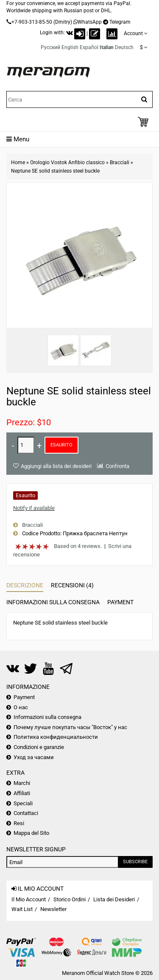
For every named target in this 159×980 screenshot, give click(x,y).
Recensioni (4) (72, 585)
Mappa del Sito (31, 833)
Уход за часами (34, 757)
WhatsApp (90, 22)
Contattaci (26, 813)
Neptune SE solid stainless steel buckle (55, 171)
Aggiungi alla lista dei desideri (56, 466)
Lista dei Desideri (114, 899)
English (70, 47)
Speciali (23, 803)
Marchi (22, 783)
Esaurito (61, 445)
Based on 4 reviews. (78, 546)
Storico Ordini (70, 899)
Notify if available (34, 508)
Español (89, 47)
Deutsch (124, 47)
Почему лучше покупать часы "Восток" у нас (70, 727)
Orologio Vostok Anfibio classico (67, 162)
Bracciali (120, 162)
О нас (21, 707)
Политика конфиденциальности (56, 737)
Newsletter (53, 909)
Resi (19, 823)
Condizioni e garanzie (39, 747)
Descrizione (25, 585)
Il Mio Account (29, 899)
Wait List (22, 909)
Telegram (120, 22)
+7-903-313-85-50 (32, 22)
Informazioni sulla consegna (53, 602)
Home (18, 162)
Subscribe (135, 862)
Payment (120, 602)
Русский (50, 47)
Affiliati (22, 793)
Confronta (117, 466)
